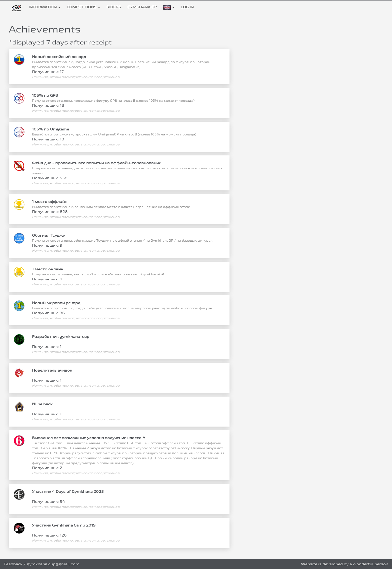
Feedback (13, 564)
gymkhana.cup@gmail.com (53, 564)
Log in (187, 7)
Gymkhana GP (142, 7)
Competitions (83, 7)
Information (44, 7)
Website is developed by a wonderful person (345, 564)
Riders (114, 7)
